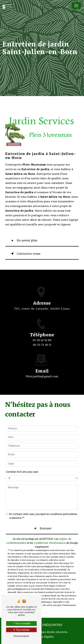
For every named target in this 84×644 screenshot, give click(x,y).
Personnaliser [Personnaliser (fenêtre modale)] (21, 636)
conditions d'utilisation (50, 543)
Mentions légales (42, 637)
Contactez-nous (25, 254)
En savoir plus (23, 241)
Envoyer (46, 528)
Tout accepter (21, 623)
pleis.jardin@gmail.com (42, 373)
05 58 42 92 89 (42, 344)
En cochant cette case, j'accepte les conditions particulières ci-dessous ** (43, 516)
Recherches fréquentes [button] (42, 625)
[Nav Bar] (76, 6)
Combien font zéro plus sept (22, 472)
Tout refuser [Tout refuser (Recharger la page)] (21, 630)
